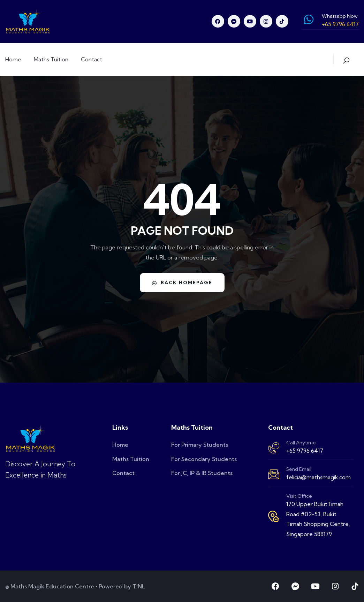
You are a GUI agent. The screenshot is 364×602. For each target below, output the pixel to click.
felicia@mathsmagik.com (318, 477)
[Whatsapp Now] (309, 20)
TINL (139, 586)
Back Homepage (182, 283)
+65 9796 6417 (305, 451)
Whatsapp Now (340, 16)
